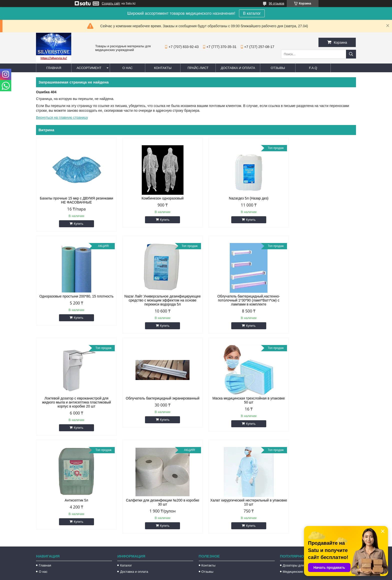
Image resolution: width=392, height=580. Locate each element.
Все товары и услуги (334, 437)
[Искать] (351, 54)
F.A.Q (313, 68)
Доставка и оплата (238, 68)
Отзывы (278, 68)
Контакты (163, 68)
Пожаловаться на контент (231, 575)
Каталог (126, 463)
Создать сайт (111, 3)
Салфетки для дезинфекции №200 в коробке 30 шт (237, 400)
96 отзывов (276, 3)
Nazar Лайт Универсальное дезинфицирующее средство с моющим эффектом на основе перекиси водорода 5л (74, 300)
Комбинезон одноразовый (155, 198)
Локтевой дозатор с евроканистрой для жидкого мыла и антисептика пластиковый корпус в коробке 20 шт (237, 300)
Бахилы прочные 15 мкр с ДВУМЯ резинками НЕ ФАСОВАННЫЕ (74, 200)
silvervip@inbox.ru (218, 523)
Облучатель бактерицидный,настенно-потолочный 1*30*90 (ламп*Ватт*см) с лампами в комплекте (155, 300)
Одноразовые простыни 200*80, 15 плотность (318, 200)
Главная (54, 68)
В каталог (252, 13)
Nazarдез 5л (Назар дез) (237, 198)
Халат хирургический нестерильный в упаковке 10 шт (318, 400)
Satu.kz (217, 571)
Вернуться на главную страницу (62, 117)
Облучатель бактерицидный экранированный (318, 298)
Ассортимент (89, 68)
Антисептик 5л (155, 398)
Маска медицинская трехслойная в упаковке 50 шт (74, 400)
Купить (76, 224)
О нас (128, 68)
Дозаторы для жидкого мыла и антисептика (315, 463)
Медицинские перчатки (300, 470)
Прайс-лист (198, 68)
